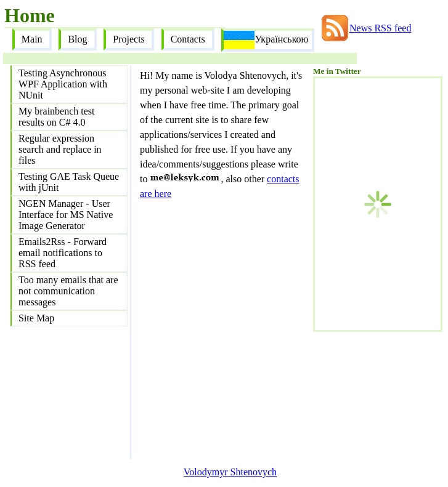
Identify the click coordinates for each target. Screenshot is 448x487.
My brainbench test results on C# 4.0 (57, 117)
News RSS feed (380, 28)
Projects (129, 39)
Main (32, 39)
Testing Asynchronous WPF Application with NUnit (63, 84)
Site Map (36, 318)
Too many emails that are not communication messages (68, 291)
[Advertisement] (375, 393)
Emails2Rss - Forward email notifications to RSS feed (63, 253)
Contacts (188, 39)
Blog (77, 39)
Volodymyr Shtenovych (230, 472)
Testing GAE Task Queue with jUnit (69, 182)
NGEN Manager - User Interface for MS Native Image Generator (66, 215)
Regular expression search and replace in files (60, 149)
